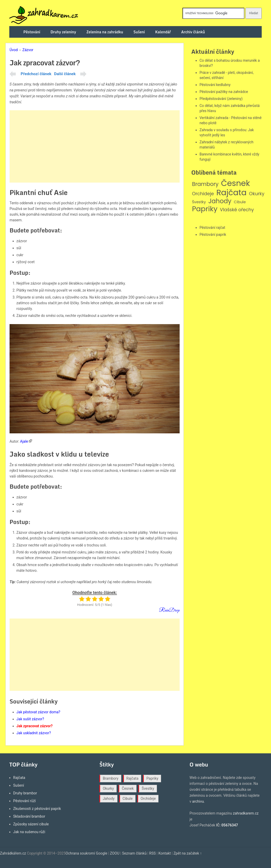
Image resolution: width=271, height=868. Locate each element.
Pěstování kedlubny (215, 85)
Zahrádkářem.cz (13, 853)
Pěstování (32, 32)
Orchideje (203, 194)
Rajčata (231, 193)
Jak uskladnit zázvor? (34, 733)
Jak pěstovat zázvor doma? (38, 712)
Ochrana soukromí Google (86, 853)
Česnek (235, 183)
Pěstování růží (25, 801)
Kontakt (165, 853)
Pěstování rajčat (212, 228)
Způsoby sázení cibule (31, 824)
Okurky (257, 194)
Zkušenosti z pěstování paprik (37, 809)
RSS (152, 853)
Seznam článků (134, 853)
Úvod (14, 50)
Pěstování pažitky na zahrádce (224, 92)
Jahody (220, 201)
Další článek (65, 74)
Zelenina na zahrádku (105, 32)
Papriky (205, 209)
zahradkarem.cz (246, 813)
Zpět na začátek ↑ (188, 853)
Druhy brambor (25, 793)
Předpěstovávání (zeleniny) (221, 99)
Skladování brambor (29, 816)
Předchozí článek (36, 74)
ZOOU (115, 853)
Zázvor (28, 50)
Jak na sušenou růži (29, 832)
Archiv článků (193, 32)
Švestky (199, 202)
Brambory (205, 184)
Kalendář (163, 32)
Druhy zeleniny (63, 32)
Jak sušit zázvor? (30, 719)
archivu (198, 801)
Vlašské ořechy (237, 210)
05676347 (230, 825)
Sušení (139, 32)
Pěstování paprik (213, 234)
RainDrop (169, 610)
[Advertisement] (95, 146)
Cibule (240, 202)
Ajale (24, 441)
